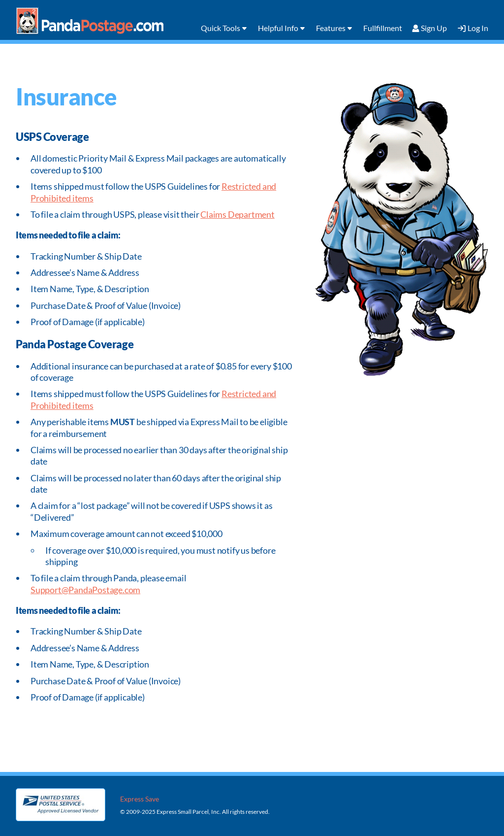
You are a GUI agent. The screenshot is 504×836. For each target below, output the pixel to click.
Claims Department (237, 214)
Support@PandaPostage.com (85, 590)
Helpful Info (278, 28)
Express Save (140, 799)
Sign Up (434, 28)
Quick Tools (220, 28)
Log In (478, 28)
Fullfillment (383, 28)
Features (331, 28)
